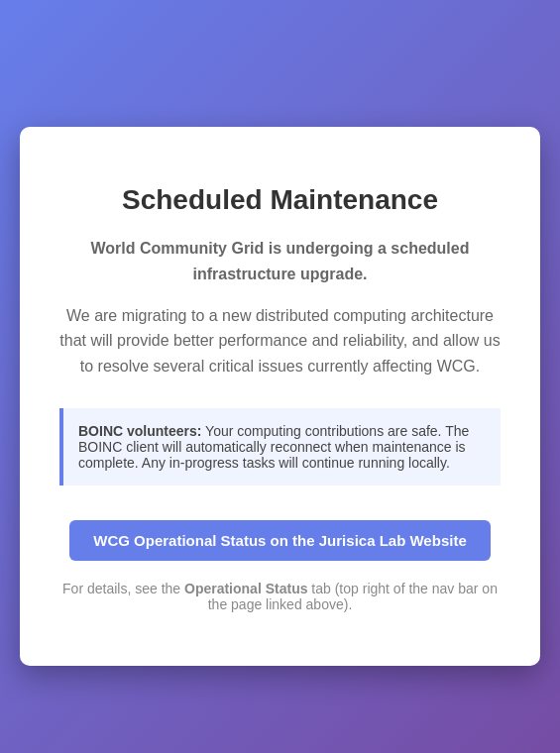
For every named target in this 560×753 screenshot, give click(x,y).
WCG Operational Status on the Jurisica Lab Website (280, 540)
